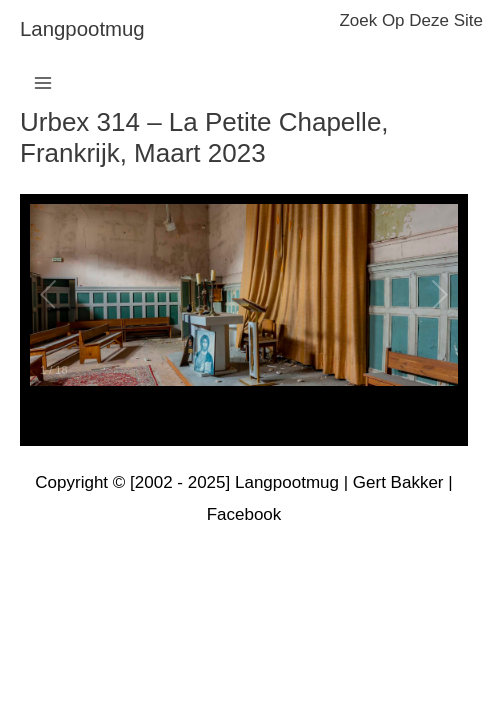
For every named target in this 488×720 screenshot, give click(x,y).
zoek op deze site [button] (411, 20)
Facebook (244, 514)
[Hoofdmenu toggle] (43, 83)
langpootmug (82, 29)
